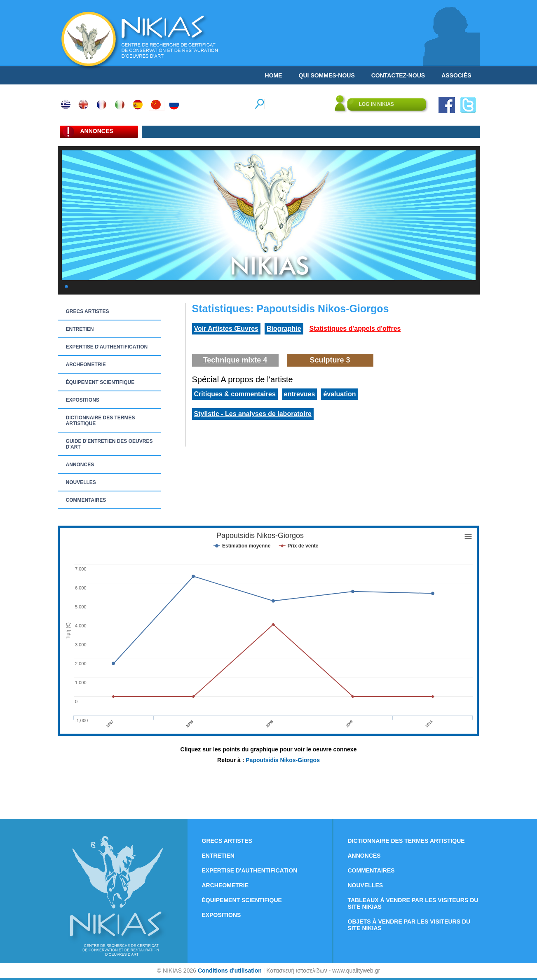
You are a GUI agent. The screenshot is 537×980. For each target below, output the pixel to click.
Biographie (284, 329)
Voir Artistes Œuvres (226, 329)
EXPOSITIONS (83, 400)
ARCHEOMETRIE (86, 365)
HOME (274, 75)
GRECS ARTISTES (88, 311)
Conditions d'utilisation (230, 971)
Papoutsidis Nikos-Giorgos (283, 760)
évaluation (339, 394)
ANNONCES (80, 465)
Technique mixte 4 (235, 360)
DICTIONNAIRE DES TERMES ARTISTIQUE (101, 421)
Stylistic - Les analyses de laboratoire (253, 414)
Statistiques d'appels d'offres (355, 329)
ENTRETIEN (80, 329)
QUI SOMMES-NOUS (327, 75)
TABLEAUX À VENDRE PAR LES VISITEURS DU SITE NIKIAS (413, 903)
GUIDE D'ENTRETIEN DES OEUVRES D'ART (109, 444)
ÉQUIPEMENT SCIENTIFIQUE (100, 382)
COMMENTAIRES (86, 500)
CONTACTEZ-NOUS (398, 75)
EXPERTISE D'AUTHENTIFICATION (107, 347)
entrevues (300, 394)
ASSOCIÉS (456, 75)
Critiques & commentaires (235, 394)
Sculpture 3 (330, 360)
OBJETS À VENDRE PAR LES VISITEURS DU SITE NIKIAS (409, 925)
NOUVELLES (81, 482)
